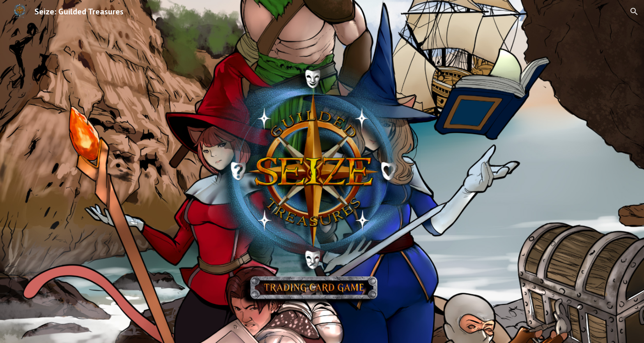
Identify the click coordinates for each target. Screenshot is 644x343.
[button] (634, 12)
